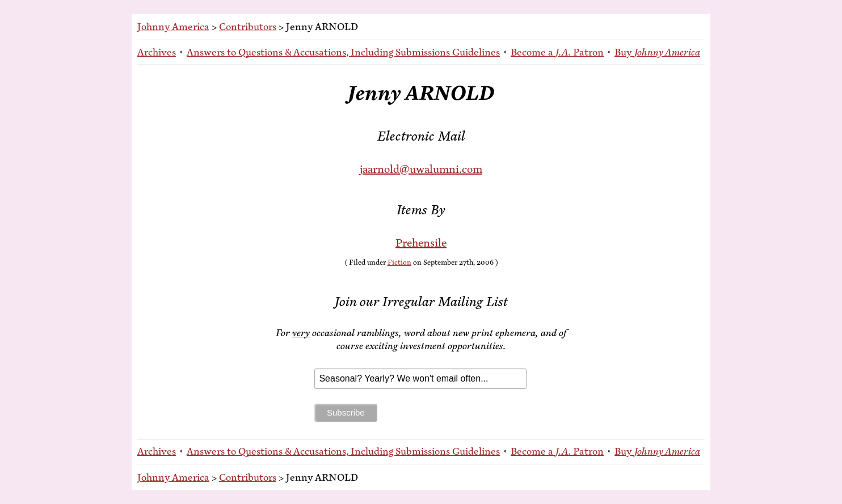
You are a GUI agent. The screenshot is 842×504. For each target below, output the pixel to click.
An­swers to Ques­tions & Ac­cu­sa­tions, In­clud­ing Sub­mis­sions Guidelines (343, 52)
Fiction (399, 262)
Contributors (248, 27)
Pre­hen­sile (421, 243)
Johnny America (173, 27)
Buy (657, 52)
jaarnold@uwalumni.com (421, 169)
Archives (157, 52)
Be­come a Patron (557, 52)
